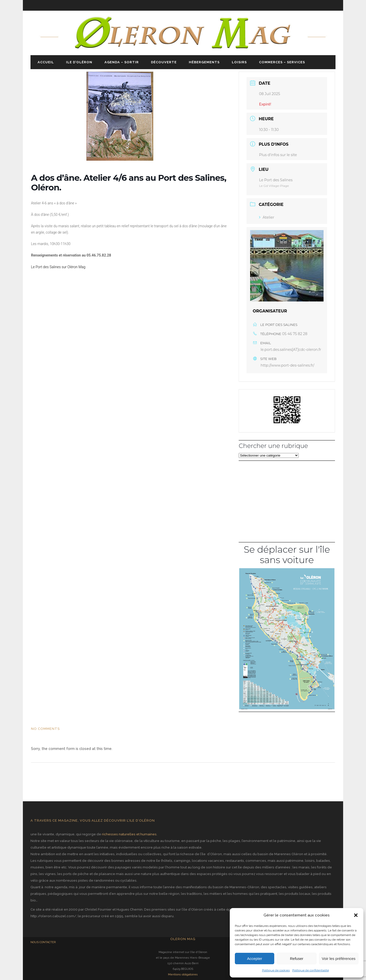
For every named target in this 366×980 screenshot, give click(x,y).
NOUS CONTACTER (43, 942)
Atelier (266, 217)
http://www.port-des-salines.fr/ (287, 365)
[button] (356, 915)
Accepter (255, 959)
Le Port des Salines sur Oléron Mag (58, 267)
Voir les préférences (339, 959)
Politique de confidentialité (311, 970)
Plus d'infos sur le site (278, 155)
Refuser (297, 959)
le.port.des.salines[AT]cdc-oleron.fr (291, 350)
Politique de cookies (276, 970)
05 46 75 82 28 (295, 334)
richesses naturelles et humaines (129, 834)
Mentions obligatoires (183, 975)
